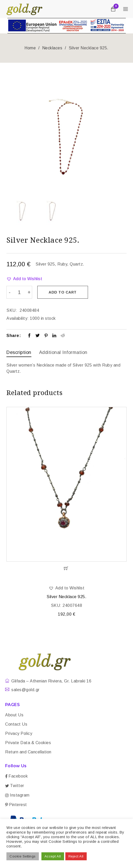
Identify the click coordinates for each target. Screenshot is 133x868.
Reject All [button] (76, 856)
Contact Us (16, 724)
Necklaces (52, 48)
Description (19, 352)
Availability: (18, 318)
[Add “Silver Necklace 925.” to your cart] (66, 568)
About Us (14, 714)
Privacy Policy (19, 733)
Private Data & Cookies (28, 742)
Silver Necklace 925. (66, 596)
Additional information (63, 352)
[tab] (19, 353)
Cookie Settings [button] (23, 856)
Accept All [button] (53, 856)
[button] (24, 279)
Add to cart (63, 292)
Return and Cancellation (28, 751)
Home (30, 48)
